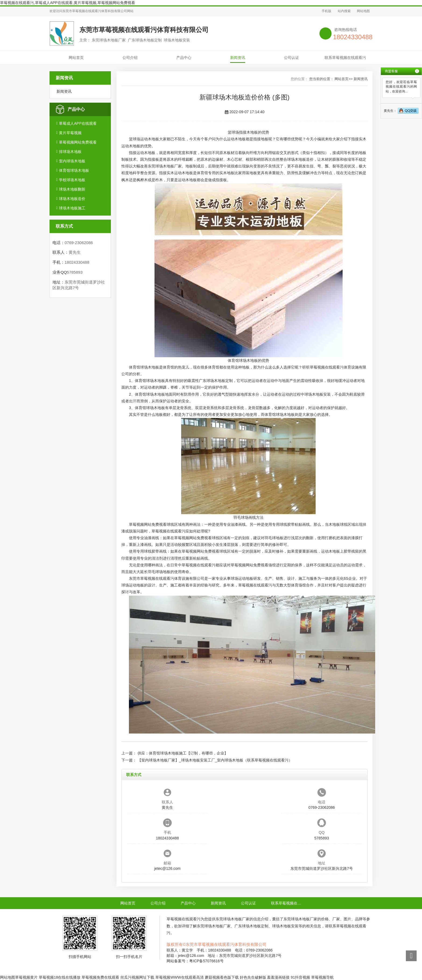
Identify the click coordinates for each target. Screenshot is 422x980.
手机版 (326, 11)
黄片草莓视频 (70, 133)
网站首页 (76, 58)
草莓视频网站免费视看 (78, 142)
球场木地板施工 (72, 208)
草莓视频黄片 (26, 977)
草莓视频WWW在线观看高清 (180, 977)
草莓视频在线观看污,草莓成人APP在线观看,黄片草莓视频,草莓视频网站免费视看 (68, 3)
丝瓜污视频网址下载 (137, 977)
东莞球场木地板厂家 (165, 166)
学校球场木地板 (72, 180)
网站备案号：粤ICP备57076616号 (195, 961)
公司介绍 (130, 58)
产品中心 (184, 58)
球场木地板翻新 (72, 189)
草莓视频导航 (322, 977)
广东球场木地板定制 (216, 381)
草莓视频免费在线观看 (100, 977)
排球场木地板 (70, 152)
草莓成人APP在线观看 (78, 123)
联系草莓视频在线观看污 (345, 58)
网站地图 (363, 11)
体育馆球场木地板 (74, 170)
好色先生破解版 (253, 977)
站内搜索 (344, 11)
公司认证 (291, 58)
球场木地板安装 (318, 394)
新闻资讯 (238, 58)
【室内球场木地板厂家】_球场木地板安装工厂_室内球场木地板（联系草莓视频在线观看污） (215, 760)
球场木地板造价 (72, 199)
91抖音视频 (300, 977)
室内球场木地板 (72, 161)
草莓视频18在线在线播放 (60, 977)
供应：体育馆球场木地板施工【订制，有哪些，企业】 (183, 753)
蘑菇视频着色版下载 (222, 977)
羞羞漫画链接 (278, 977)
